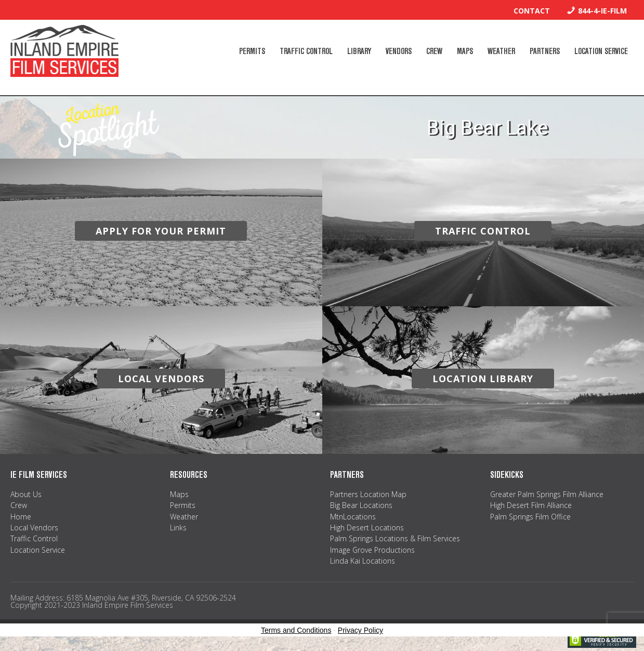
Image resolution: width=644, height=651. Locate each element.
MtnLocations (353, 517)
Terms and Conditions (296, 630)
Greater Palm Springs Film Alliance (547, 494)
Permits (183, 505)
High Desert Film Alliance (531, 505)
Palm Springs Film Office (530, 517)
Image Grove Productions (372, 550)
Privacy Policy (360, 630)
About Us (26, 494)
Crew (19, 505)
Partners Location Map (368, 494)
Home (21, 517)
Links (178, 528)
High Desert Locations (367, 528)
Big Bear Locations (361, 505)
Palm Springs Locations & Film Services (395, 538)
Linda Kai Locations (363, 561)
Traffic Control (34, 538)
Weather (184, 517)
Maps (179, 494)
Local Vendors (34, 528)
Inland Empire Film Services (64, 51)
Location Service (38, 550)
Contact (532, 11)
